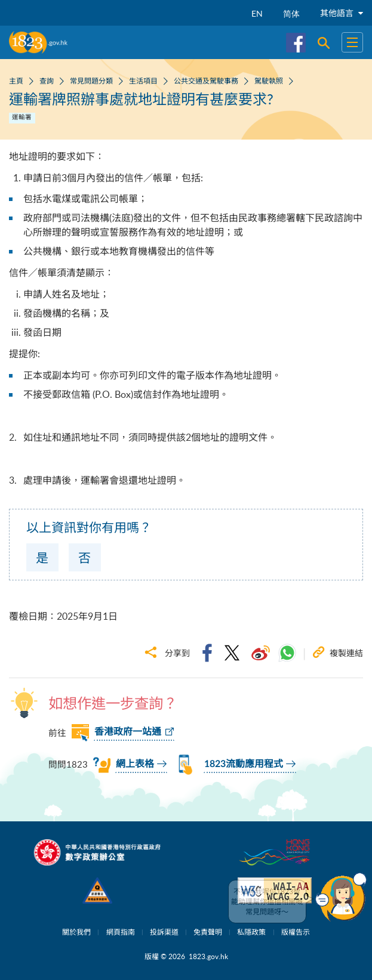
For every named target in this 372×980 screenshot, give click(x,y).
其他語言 (342, 13)
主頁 (16, 81)
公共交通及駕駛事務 (206, 81)
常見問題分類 (91, 81)
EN (257, 13)
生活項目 (143, 81)
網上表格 (135, 764)
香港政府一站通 (128, 732)
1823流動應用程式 (244, 764)
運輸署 (22, 117)
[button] (341, 897)
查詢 (47, 81)
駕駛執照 (269, 81)
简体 (291, 13)
